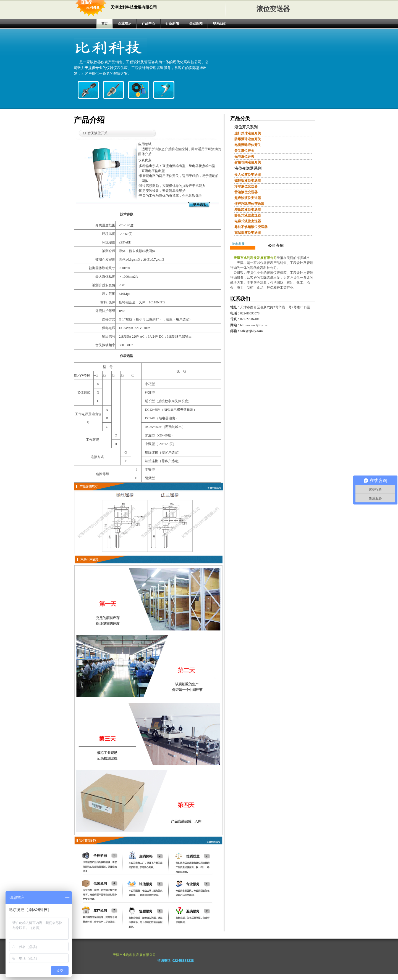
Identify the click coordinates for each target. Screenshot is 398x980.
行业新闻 (172, 23)
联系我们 (220, 23)
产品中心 (148, 23)
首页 (104, 23)
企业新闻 (196, 23)
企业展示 (125, 23)
